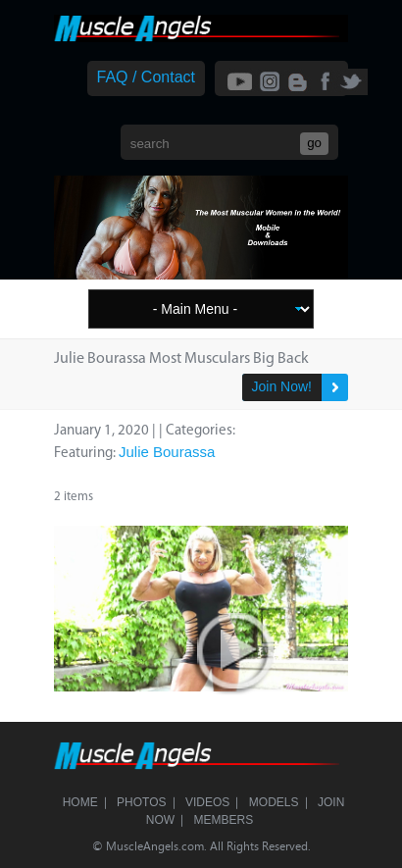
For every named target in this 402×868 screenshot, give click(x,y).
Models (274, 802)
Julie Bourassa (167, 452)
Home (80, 802)
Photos (141, 802)
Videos (207, 802)
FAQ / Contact (146, 77)
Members (224, 820)
